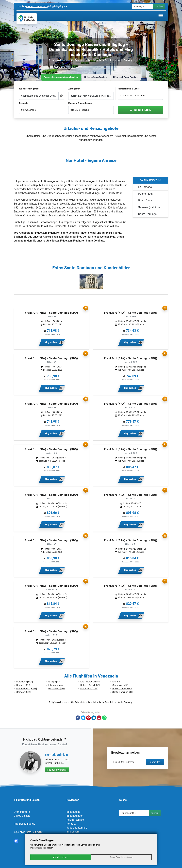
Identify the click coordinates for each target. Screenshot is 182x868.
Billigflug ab (73, 812)
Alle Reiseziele (78, 60)
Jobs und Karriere (77, 828)
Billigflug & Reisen (58, 60)
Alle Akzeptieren (61, 857)
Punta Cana (145, 200)
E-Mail (99, 718)
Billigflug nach (75, 816)
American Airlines (108, 226)
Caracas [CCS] (24, 692)
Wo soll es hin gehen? (29, 89)
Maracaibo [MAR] (89, 689)
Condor (18, 226)
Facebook (78, 718)
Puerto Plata (145, 194)
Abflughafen (74, 89)
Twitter (83, 718)
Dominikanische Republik (101, 60)
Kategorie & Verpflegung (80, 103)
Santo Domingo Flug (51, 222)
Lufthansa (84, 226)
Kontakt (71, 824)
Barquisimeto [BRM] (27, 689)
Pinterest (88, 718)
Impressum (73, 832)
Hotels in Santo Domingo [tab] (96, 77)
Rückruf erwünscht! (57, 770)
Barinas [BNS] (23, 685)
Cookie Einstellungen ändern (121, 857)
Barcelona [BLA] (25, 682)
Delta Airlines (45, 226)
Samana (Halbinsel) (150, 207)
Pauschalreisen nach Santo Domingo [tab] (61, 77)
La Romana (145, 187)
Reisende (24, 103)
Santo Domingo (125, 60)
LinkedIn (94, 718)
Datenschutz (36, 848)
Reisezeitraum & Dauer (129, 89)
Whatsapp (104, 718)
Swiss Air (120, 222)
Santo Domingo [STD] (123, 692)
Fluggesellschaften (103, 222)
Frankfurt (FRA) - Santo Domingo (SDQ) (51, 313)
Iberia (94, 226)
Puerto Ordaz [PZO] (122, 689)
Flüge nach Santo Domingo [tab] (126, 77)
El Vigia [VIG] (55, 682)
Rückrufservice (75, 820)
